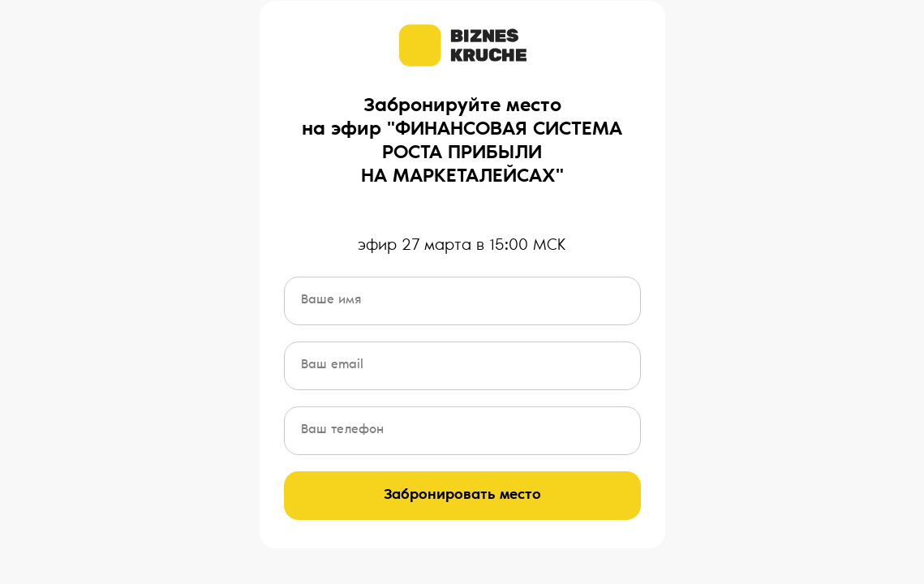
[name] (462, 301)
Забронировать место (462, 496)
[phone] (462, 431)
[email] (462, 366)
